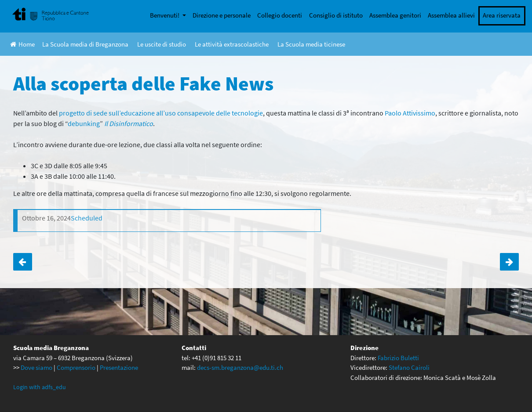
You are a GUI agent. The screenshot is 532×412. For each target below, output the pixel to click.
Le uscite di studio (162, 44)
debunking (84, 123)
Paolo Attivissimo (410, 113)
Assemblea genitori (395, 15)
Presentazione (119, 367)
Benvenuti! (165, 15)
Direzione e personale (222, 15)
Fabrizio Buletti (398, 358)
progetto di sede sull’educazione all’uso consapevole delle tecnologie (161, 113)
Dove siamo (36, 367)
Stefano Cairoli (409, 367)
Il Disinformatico (129, 123)
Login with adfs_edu (40, 387)
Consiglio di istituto (336, 15)
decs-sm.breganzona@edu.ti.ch (240, 367)
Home (22, 44)
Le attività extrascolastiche (232, 44)
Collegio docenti (280, 15)
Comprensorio (76, 367)
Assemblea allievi (451, 15)
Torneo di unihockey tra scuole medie (509, 262)
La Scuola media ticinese (311, 44)
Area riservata (502, 15)
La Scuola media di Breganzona (85, 44)
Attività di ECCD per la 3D (23, 262)
